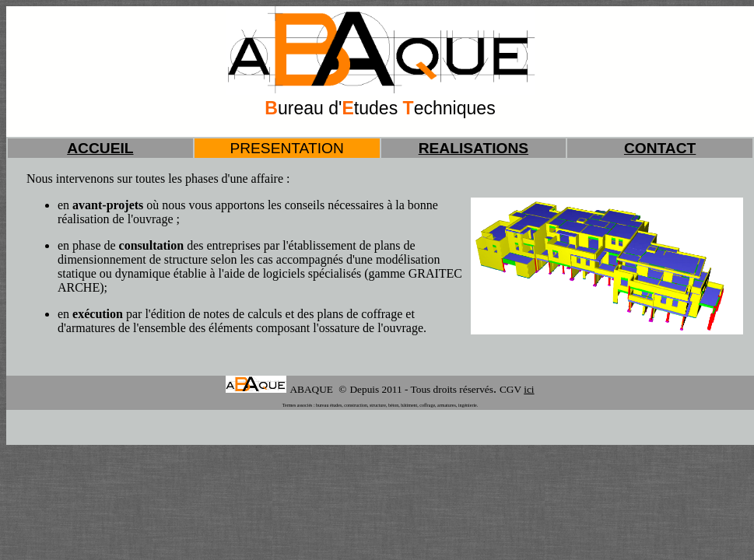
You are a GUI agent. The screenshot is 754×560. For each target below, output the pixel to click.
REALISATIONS (473, 148)
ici (529, 389)
